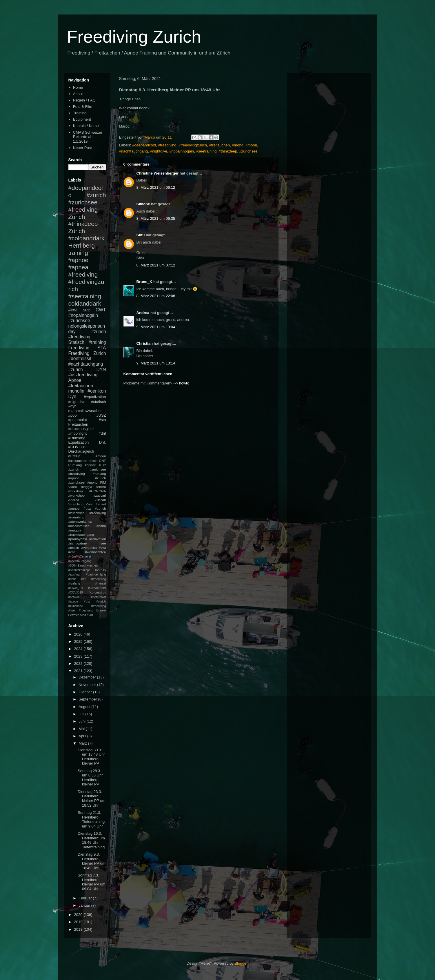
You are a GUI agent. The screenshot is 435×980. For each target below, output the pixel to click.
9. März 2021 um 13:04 (156, 327)
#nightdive (159, 151)
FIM (103, 482)
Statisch (76, 342)
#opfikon (74, 597)
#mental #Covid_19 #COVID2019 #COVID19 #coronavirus (87, 588)
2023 (79, 656)
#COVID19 (78, 447)
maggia (87, 487)
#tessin (74, 548)
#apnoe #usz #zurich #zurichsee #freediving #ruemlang (87, 513)
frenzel (101, 504)
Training (80, 113)
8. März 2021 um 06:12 (156, 187)
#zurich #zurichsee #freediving (87, 202)
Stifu (141, 235)
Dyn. (73, 396)
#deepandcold (144, 145)
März (83, 743)
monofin (76, 391)
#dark (72, 579)
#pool (73, 415)
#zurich (76, 370)
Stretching (76, 504)
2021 (79, 671)
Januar (85, 905)
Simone (143, 204)
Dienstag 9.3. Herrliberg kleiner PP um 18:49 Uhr (92, 861)
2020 (79, 915)
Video (73, 487)
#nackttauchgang (81, 535)
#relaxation (98, 539)
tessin (93, 461)
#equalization (95, 397)
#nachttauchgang (134, 151)
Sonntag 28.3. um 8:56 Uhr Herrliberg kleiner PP (90, 778)
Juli (82, 714)
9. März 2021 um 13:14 (156, 363)
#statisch (98, 402)
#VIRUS (101, 570)
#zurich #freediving (87, 334)
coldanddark (85, 303)
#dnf (102, 433)
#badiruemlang (96, 575)
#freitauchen (219, 145)
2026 (79, 634)
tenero (101, 487)
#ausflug (74, 575)
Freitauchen (78, 424)
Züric (90, 504)
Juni (82, 721)
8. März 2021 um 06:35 (156, 218)
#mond (238, 145)
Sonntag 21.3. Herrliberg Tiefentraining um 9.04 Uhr (91, 819)
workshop (76, 491)
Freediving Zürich (87, 353)
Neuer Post (82, 148)
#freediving (167, 145)
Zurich (77, 217)
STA (102, 348)
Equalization (79, 442)
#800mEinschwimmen (83, 566)
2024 (79, 649)
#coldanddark (87, 238)
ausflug (74, 456)
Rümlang (75, 465)
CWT (101, 310)
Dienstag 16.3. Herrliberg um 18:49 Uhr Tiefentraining (91, 840)
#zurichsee (248, 151)
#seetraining (206, 151)
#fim (83, 579)
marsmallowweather (85, 411)
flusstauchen (78, 461)
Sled (83, 615)
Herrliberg (82, 245)
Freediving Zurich (134, 37)
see (87, 310)
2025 (79, 641)
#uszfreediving (83, 375)
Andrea (143, 313)
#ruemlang (86, 610)
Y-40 (90, 615)
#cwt (73, 310)
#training (97, 342)
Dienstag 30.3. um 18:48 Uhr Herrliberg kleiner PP (91, 757)
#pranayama (78, 539)
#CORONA (98, 491)
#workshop (77, 495)
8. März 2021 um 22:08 (156, 296)
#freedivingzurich (193, 145)
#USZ (101, 415)
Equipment (82, 119)
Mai (82, 729)
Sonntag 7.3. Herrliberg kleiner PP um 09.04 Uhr (92, 882)
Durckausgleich (81, 451)
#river (72, 610)
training (78, 253)
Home (78, 87)
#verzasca (89, 548)
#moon (251, 145)
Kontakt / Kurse (86, 126)
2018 (79, 929)
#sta (102, 420)
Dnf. (103, 442)
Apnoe (75, 380)
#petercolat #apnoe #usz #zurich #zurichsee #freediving (87, 602)
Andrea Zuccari (87, 500)
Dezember (88, 677)
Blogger (241, 963)
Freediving (79, 348)
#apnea (78, 267)
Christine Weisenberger (158, 173)
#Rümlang (77, 438)
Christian (145, 343)
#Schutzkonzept (79, 570)
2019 (79, 922)
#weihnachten (95, 552)
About (78, 94)
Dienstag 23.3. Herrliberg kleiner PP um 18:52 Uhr (92, 798)
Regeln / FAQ (84, 100)
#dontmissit (80, 359)
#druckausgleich (82, 429)
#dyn (72, 406)
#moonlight (78, 433)
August (85, 707)
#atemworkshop (80, 521)
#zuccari (100, 495)
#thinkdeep (228, 151)
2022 (79, 664)
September (88, 699)
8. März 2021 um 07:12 (156, 265)
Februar (86, 898)
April (83, 736)
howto (184, 383)
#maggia (75, 530)
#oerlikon (97, 391)
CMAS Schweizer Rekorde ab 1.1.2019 (88, 137)
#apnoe (78, 260)
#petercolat (78, 420)
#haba (101, 526)
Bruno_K (144, 282)
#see (102, 543)
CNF (102, 461)
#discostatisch (79, 526)
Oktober (86, 692)
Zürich (77, 231)
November (88, 685)
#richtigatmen (79, 543)
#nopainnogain (182, 151)
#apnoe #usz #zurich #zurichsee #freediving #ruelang (87, 469)
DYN (101, 370)
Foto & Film (83, 107)
